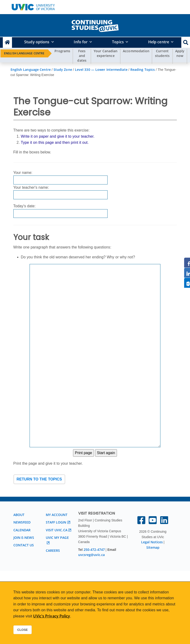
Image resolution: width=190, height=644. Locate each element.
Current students (162, 53)
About (19, 515)
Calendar (22, 530)
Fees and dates (82, 56)
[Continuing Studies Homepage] (7, 42)
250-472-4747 (95, 550)
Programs (62, 51)
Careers (53, 550)
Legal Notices (152, 542)
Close (23, 630)
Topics (118, 42)
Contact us (24, 545)
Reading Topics (143, 70)
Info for (81, 42)
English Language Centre (24, 53)
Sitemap (153, 547)
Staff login (56, 522)
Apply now (180, 53)
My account (57, 515)
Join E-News (24, 538)
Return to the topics (39, 479)
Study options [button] (37, 42)
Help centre (159, 42)
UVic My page (57, 538)
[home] (95, 25)
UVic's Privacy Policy (52, 616)
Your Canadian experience (106, 53)
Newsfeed (22, 522)
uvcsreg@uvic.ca (91, 555)
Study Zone (63, 70)
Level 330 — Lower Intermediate (101, 70)
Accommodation (136, 51)
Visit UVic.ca (57, 530)
